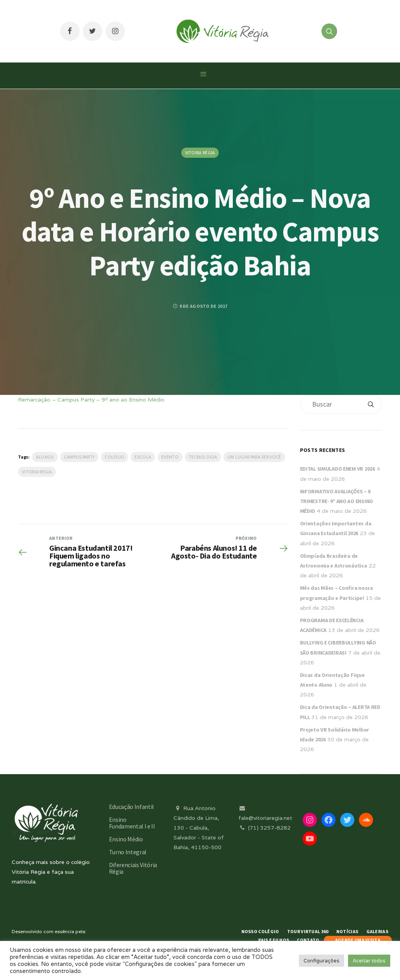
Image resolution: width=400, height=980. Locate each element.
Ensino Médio (126, 839)
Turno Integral (128, 852)
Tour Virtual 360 (308, 931)
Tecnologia (203, 457)
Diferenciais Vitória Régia (133, 868)
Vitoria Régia (200, 153)
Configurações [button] (321, 961)
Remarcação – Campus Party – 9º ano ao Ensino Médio (91, 400)
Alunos (45, 457)
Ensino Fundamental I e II (132, 823)
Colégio (114, 457)
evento (170, 457)
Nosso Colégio (260, 931)
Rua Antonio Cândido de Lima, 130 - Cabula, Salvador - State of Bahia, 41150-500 (199, 828)
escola (143, 457)
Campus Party (79, 457)
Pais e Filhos (274, 940)
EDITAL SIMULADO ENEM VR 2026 (337, 469)
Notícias (347, 931)
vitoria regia (37, 472)
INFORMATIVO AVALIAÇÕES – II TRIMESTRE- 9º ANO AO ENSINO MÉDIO (337, 501)
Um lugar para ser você (254, 457)
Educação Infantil (132, 807)
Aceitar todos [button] (369, 961)
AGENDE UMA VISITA (358, 940)
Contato (308, 940)
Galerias (377, 931)
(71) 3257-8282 (264, 828)
